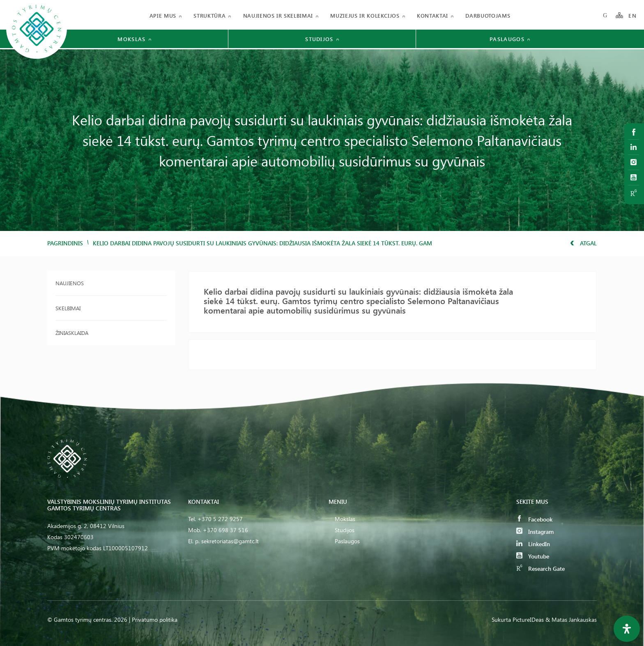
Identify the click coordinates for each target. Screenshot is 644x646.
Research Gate (540, 569)
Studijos (345, 530)
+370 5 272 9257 (220, 519)
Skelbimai (68, 308)
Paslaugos (347, 541)
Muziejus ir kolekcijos (365, 15)
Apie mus (163, 15)
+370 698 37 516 (225, 530)
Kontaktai (432, 15)
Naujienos (70, 283)
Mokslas (345, 519)
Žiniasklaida (72, 333)
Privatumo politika (155, 619)
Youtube (533, 556)
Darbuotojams (488, 15)
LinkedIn (533, 544)
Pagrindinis (65, 243)
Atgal (583, 243)
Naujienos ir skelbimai (278, 15)
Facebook (534, 519)
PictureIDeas (528, 619)
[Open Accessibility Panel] (627, 629)
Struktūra (209, 15)
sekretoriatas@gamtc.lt (230, 541)
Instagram (535, 532)
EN (632, 15)
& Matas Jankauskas (571, 619)
